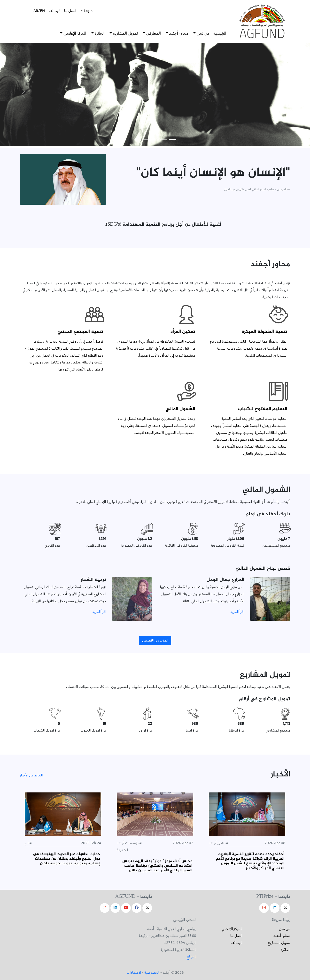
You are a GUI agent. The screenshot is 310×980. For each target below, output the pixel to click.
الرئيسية (220, 33)
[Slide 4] (146, 140)
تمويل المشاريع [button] (125, 33)
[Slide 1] (172, 140)
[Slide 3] (155, 140)
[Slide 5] (138, 140)
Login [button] (88, 11)
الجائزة (286, 950)
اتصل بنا (70, 11)
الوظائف (54, 11)
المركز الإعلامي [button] (74, 33)
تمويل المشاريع (279, 943)
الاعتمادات (134, 973)
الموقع (191, 957)
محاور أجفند (282, 936)
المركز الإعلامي (232, 929)
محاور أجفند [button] (178, 33)
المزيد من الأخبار (31, 775)
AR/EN (39, 11)
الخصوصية (152, 973)
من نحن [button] (203, 33)
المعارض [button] (153, 33)
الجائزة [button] (99, 33)
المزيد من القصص (155, 640)
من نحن (285, 929)
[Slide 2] (164, 140)
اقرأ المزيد (237, 612)
